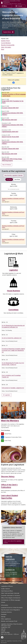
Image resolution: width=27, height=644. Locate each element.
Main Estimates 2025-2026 (9, 154)
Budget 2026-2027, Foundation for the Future (13, 102)
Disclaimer (4, 614)
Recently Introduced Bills (8, 45)
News (3, 49)
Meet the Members (10, 421)
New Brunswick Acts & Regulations (10, 610)
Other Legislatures (6, 619)
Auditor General (5, 589)
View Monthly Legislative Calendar (14, 175)
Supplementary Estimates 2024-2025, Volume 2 (13, 114)
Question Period (5, 41)
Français (19, 6)
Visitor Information (6, 47)
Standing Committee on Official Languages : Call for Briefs (14, 95)
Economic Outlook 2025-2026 (10, 149)
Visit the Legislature (10, 558)
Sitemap (3, 617)
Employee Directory (6, 612)
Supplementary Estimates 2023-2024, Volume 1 (12, 143)
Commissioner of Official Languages (11, 600)
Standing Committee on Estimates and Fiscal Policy (13, 199)
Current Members (6, 43)
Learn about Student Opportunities (9, 497)
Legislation (14, 270)
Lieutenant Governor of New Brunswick (12, 608)
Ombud (3, 602)
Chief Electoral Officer (7, 591)
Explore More (8, 32)
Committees (14, 310)
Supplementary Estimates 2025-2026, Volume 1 (13, 126)
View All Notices (7, 165)
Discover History (8, 476)
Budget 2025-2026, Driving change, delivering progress (12, 160)
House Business (14, 291)
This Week (9, 179)
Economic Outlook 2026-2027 (10, 108)
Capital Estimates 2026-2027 (10, 132)
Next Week (17, 179)
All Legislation (7, 395)
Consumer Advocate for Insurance (10, 596)
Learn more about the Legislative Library (13, 542)
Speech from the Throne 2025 (10, 137)
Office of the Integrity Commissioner (11, 598)
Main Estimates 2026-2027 (9, 120)
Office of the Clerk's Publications (9, 486)
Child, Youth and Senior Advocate (10, 593)
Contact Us (10, 570)
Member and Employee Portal (9, 621)
